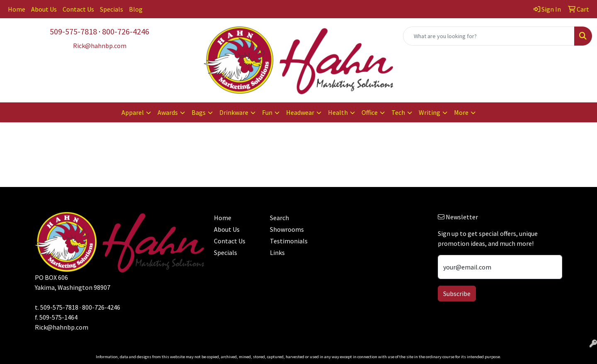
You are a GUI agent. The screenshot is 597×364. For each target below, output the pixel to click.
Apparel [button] (133, 112)
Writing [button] (430, 112)
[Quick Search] (489, 36)
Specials (112, 9)
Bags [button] (199, 112)
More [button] (461, 112)
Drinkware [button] (234, 112)
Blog (136, 9)
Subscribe (457, 294)
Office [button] (370, 112)
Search (279, 218)
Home (17, 9)
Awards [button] (168, 112)
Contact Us (78, 9)
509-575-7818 (73, 31)
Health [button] (338, 112)
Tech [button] (398, 112)
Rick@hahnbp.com (62, 327)
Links (277, 252)
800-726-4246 (126, 31)
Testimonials (289, 241)
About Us (44, 9)
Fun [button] (267, 112)
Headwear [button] (300, 112)
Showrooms (287, 229)
